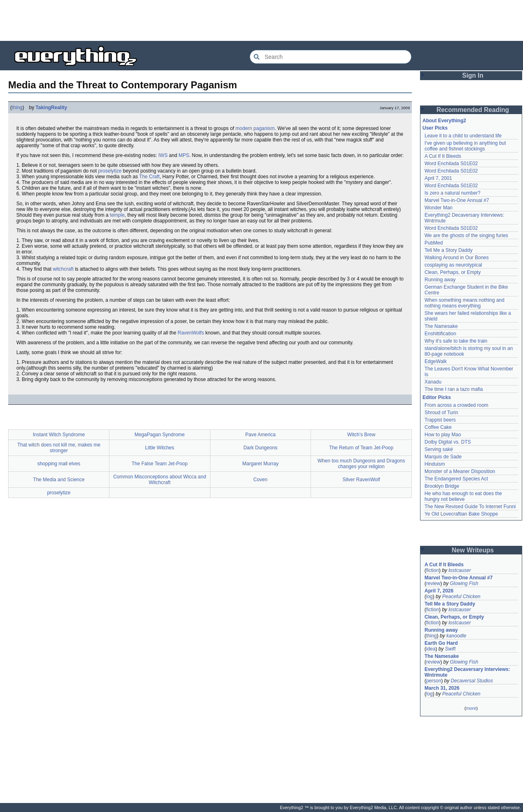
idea (431, 649)
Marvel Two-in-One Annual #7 (457, 200)
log (429, 597)
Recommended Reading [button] (473, 110)
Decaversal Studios (472, 681)
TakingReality (51, 108)
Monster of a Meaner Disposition (460, 471)
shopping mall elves (59, 464)
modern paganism (255, 128)
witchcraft (63, 269)
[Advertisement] (261, 20)
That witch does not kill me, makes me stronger (59, 448)
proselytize (110, 171)
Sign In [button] (473, 75)
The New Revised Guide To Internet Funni (470, 507)
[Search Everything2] (331, 57)
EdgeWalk (436, 361)
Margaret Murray (260, 464)
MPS (184, 155)
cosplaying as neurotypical (453, 265)
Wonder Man (438, 208)
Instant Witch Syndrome (59, 435)
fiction (432, 570)
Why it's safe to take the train (456, 341)
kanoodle (456, 636)
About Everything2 (444, 121)
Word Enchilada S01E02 (451, 164)
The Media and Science (59, 480)
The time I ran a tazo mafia (454, 389)
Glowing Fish (464, 583)
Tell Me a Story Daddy (448, 250)
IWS (163, 155)
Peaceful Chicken (461, 597)
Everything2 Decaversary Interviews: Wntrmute (467, 672)
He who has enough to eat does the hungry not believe (463, 496)
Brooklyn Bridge (442, 486)
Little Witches (160, 448)
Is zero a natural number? (453, 193)
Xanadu (433, 382)
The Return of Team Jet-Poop (361, 448)
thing (17, 108)
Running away (440, 280)
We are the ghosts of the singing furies (466, 236)
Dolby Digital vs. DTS (448, 442)
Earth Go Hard (441, 643)
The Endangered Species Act (456, 479)
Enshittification (440, 334)
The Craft (150, 177)
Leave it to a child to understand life (463, 136)
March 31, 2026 (442, 688)
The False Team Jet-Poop (160, 464)
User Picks (435, 128)
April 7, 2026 (439, 591)
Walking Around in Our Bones (457, 258)
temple (117, 215)
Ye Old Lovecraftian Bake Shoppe (461, 514)
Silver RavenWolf (361, 480)
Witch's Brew (361, 435)
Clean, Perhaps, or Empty (453, 272)
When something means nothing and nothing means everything (464, 303)
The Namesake (441, 326)
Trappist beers (440, 420)
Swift (450, 649)
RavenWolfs (191, 333)
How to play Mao (443, 435)
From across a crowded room (456, 405)
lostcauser (460, 570)
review (433, 583)
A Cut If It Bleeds (443, 156)
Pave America (260, 435)
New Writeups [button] (473, 550)
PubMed (434, 243)
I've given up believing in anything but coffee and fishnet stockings (465, 146)
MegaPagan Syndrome (160, 435)
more (471, 708)
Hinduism (435, 464)
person (434, 681)
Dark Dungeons (260, 448)
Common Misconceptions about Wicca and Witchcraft (160, 480)
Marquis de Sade (443, 457)
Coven (260, 480)
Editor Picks (437, 397)
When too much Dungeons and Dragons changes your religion (361, 464)
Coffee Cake (438, 427)
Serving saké (439, 449)
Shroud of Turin (441, 413)
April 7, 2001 (438, 178)
